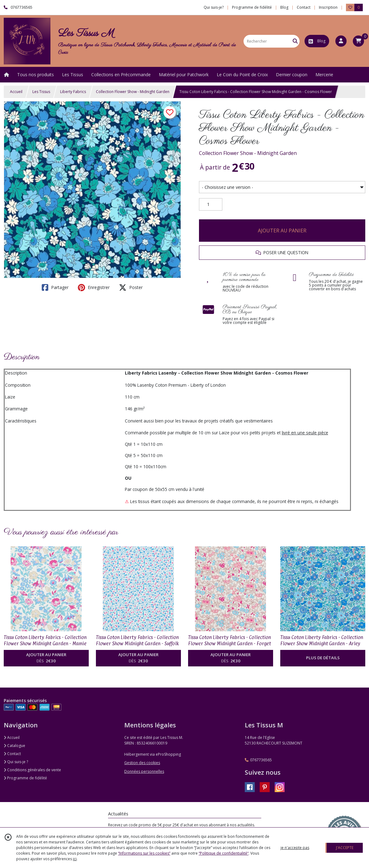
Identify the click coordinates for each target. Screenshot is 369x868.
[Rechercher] (295, 41)
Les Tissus (41, 92)
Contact (304, 7)
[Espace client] (341, 41)
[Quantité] (211, 204)
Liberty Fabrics (73, 92)
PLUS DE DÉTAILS (323, 658)
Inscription (328, 7)
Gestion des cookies (142, 763)
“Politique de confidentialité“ (224, 853)
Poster (131, 287)
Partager (55, 287)
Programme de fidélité (25, 778)
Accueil (16, 92)
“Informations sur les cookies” (144, 853)
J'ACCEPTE (345, 848)
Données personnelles (144, 771)
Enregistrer (94, 287)
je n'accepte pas (295, 848)
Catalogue (14, 746)
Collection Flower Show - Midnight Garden (133, 92)
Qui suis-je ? (16, 762)
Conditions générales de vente (32, 770)
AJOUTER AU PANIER (282, 231)
